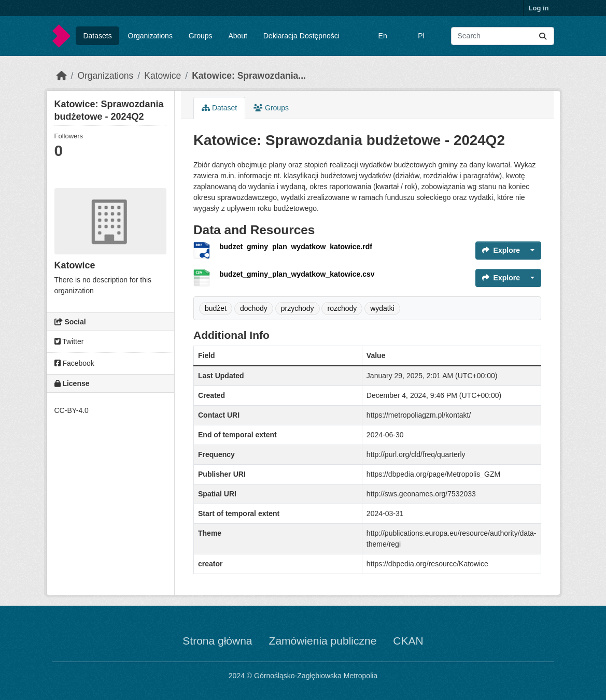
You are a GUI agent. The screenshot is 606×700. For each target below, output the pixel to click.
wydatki (382, 308)
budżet (216, 308)
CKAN (408, 641)
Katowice (163, 76)
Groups (201, 36)
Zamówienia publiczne (323, 641)
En (383, 36)
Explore (501, 250)
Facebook (74, 363)
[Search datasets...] (503, 36)
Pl (421, 36)
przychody (298, 308)
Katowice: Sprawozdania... (249, 76)
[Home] (62, 76)
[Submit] (543, 36)
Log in (539, 8)
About (238, 36)
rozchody (342, 308)
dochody (254, 308)
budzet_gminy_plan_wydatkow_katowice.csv (297, 274)
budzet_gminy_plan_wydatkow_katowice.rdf (296, 247)
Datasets (97, 36)
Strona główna (217, 641)
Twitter (69, 341)
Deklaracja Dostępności (301, 36)
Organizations (150, 36)
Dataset (219, 108)
